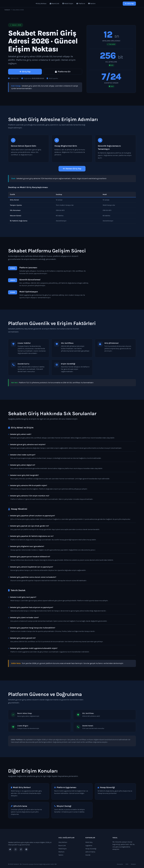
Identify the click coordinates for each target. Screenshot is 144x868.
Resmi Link (54, 4)
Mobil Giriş (89, 842)
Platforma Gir (63, 72)
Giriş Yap (129, 4)
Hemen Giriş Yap (72, 169)
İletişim (133, 864)
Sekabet (7, 10)
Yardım (92, 4)
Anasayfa (120, 864)
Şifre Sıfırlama (90, 852)
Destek (88, 855)
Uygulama (89, 846)
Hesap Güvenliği (91, 849)
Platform (81, 4)
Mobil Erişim (68, 4)
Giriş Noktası (41, 4)
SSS (127, 864)
